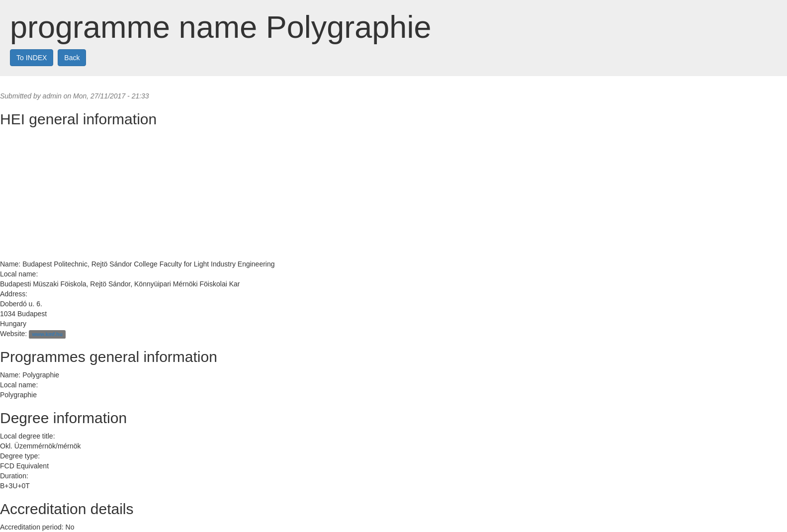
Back (72, 58)
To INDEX (32, 58)
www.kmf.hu (47, 334)
